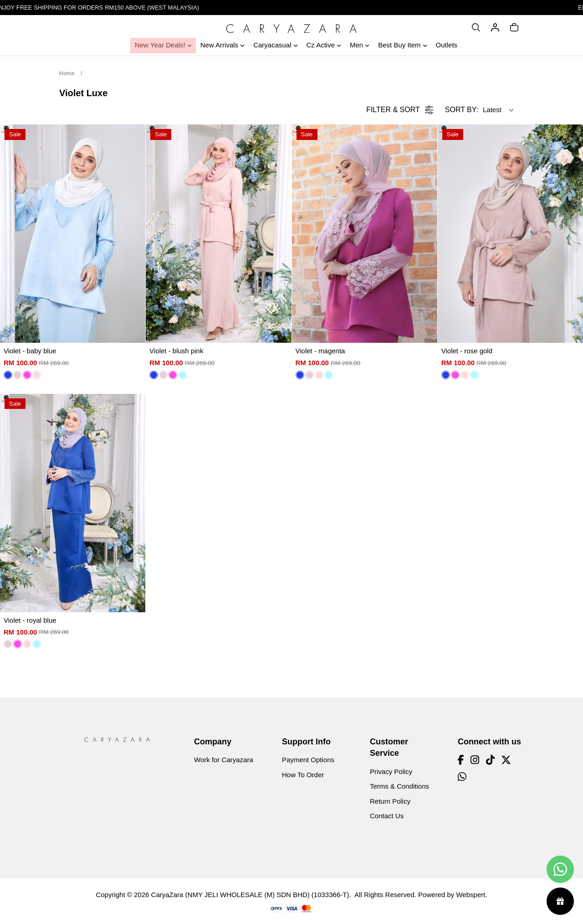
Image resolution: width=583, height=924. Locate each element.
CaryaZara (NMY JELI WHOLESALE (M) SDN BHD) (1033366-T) (250, 895)
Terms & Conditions (399, 786)
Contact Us (387, 816)
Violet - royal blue (30, 620)
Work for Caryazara (224, 760)
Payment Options (308, 760)
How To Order (303, 775)
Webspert (470, 895)
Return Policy (390, 801)
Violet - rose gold (467, 351)
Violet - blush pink (176, 351)
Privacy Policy (391, 772)
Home (67, 73)
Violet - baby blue (30, 351)
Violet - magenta (320, 351)
